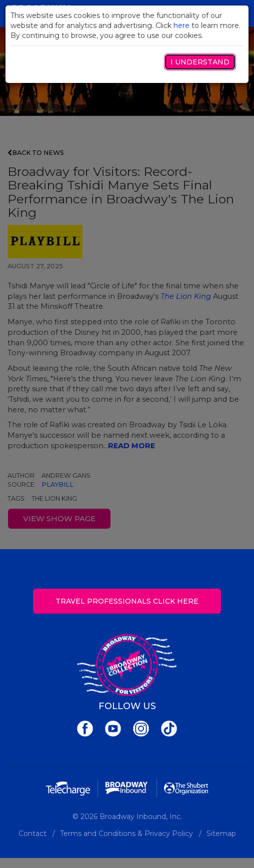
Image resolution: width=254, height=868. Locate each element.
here (181, 25)
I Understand (200, 62)
